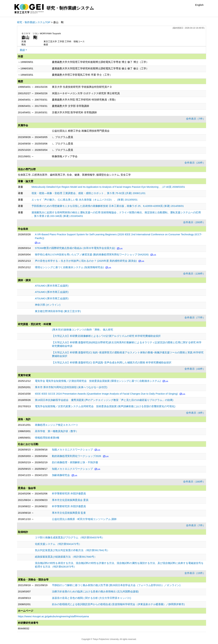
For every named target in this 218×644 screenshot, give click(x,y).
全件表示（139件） (194, 274)
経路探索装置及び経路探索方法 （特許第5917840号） (66, 557)
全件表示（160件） (194, 482)
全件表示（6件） (196, 413)
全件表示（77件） (195, 317)
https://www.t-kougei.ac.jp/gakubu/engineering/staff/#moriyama (53, 616)
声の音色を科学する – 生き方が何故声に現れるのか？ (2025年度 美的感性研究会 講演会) (86, 261)
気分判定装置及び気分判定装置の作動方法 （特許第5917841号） (72, 550)
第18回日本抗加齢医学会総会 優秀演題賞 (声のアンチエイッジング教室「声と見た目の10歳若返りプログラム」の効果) (104, 400)
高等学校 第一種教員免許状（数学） (57, 431)
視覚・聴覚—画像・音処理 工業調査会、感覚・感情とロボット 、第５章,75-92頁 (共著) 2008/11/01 (88, 193)
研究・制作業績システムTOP (34, 22)
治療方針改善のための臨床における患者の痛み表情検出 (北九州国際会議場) (95, 591)
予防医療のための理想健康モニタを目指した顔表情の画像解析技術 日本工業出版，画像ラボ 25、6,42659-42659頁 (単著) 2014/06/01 (108, 206)
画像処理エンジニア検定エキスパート (57, 425)
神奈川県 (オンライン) (48, 305)
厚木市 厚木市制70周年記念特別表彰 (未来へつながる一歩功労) (71, 387)
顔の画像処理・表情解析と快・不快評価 (75, 462)
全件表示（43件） (195, 369)
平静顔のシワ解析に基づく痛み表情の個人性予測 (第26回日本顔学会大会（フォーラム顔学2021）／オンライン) (116, 585)
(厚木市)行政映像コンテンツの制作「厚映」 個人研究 (83, 330)
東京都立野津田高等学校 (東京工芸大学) (58, 311)
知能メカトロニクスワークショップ (72, 450)
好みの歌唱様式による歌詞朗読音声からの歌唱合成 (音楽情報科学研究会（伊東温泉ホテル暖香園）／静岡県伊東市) (118, 604)
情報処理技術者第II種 (47, 438)
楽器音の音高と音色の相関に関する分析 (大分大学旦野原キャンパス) (91, 598)
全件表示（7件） (196, 119)
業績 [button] (22, 50)
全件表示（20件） (195, 163)
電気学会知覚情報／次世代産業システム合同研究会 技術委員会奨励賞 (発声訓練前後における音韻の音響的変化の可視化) (105, 406)
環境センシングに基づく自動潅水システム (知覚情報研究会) (69, 267)
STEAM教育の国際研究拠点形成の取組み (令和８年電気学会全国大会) (75, 248)
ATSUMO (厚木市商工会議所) (52, 286)
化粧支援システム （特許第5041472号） (58, 544)
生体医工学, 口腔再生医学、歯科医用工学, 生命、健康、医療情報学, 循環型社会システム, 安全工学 (74, 175)
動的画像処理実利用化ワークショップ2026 (76, 456)
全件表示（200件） (194, 222)
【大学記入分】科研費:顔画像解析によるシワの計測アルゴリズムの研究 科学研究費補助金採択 (106, 336)
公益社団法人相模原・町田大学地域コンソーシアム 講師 (84, 519)
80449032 (24, 628)
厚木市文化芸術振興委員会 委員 (70, 500)
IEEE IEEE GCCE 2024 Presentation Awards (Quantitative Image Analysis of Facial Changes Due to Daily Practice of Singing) (106, 394)
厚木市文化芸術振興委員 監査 (69, 513)
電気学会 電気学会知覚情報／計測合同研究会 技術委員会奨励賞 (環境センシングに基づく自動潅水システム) (98, 381)
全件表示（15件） (195, 573)
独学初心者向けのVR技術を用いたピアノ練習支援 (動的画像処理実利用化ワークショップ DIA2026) (92, 254)
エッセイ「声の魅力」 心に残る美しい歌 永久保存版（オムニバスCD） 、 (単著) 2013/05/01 (85, 200)
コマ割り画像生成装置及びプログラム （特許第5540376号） (70, 537)
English (199, 5)
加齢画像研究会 (61, 475)
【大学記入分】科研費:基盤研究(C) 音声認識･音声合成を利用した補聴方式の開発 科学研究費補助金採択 (112, 362)
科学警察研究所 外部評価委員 (69, 493)
